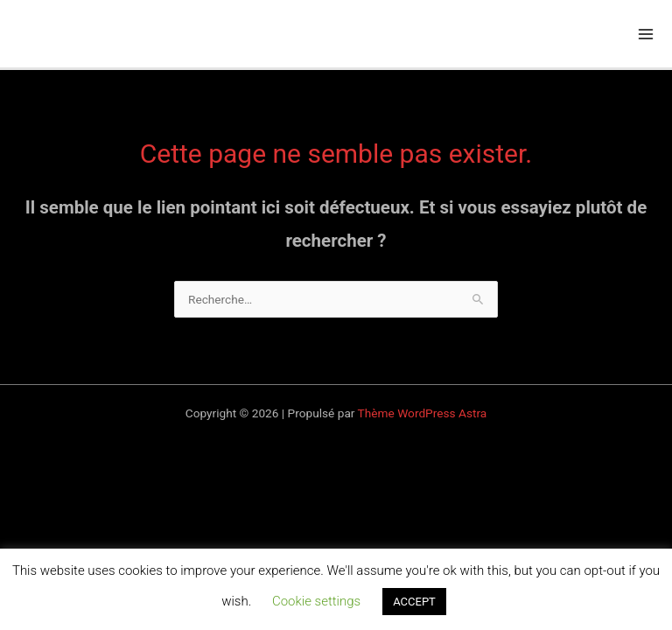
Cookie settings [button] (316, 601)
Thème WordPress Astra (423, 413)
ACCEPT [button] (414, 602)
